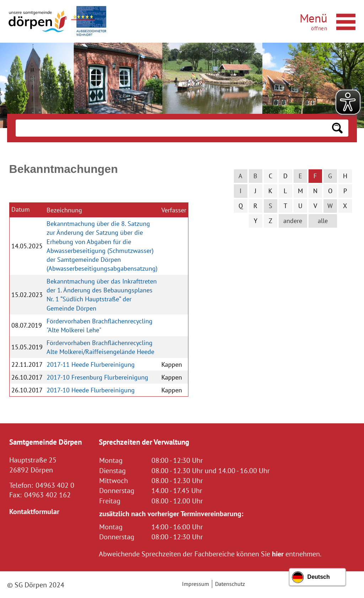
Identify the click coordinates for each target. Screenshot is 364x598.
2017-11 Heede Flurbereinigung (91, 364)
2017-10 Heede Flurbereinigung (91, 390)
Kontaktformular (34, 511)
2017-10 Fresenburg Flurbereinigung (97, 377)
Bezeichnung (64, 210)
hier (278, 554)
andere (293, 221)
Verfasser (174, 210)
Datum (21, 209)
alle (323, 221)
